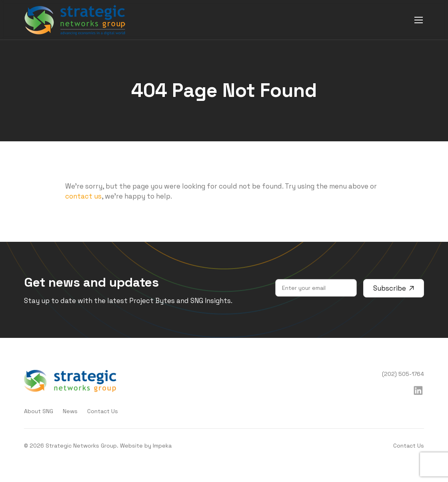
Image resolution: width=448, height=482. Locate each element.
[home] (75, 20)
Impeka (162, 446)
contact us (83, 196)
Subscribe (394, 288)
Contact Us (103, 411)
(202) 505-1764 (403, 374)
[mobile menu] (419, 20)
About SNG (39, 411)
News (70, 411)
